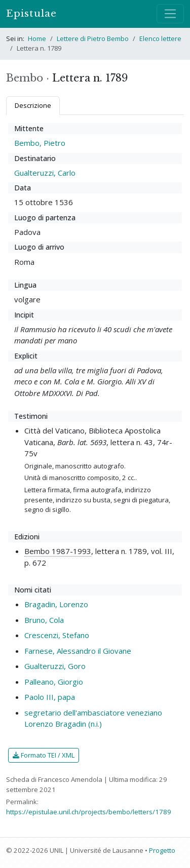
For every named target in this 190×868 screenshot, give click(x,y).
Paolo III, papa (50, 697)
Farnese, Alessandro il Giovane (78, 651)
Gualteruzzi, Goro (55, 666)
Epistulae (31, 13)
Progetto (162, 850)
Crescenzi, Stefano (57, 635)
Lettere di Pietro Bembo (93, 38)
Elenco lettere (160, 38)
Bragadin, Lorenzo (56, 604)
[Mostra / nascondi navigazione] (170, 14)
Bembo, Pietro (40, 143)
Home (37, 38)
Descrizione (33, 105)
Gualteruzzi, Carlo (45, 173)
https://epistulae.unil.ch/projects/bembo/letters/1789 (89, 812)
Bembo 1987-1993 (58, 551)
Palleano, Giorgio (54, 682)
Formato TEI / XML (44, 755)
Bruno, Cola (44, 620)
